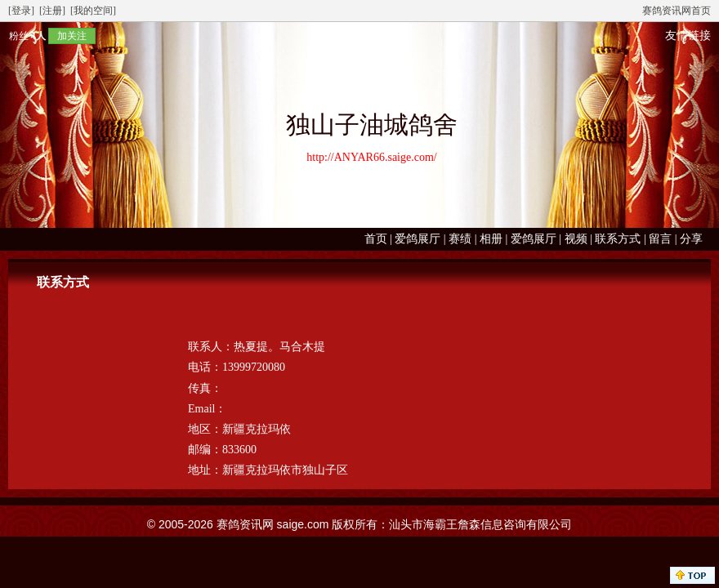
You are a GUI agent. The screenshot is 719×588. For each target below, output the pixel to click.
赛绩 (460, 239)
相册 (491, 239)
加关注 (72, 36)
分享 (691, 239)
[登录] (21, 11)
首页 (376, 239)
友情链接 (688, 36)
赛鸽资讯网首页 (677, 11)
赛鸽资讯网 (245, 524)
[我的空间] (93, 11)
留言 (660, 239)
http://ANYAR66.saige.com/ (371, 157)
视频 (576, 239)
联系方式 (618, 239)
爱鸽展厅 (418, 239)
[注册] (52, 11)
